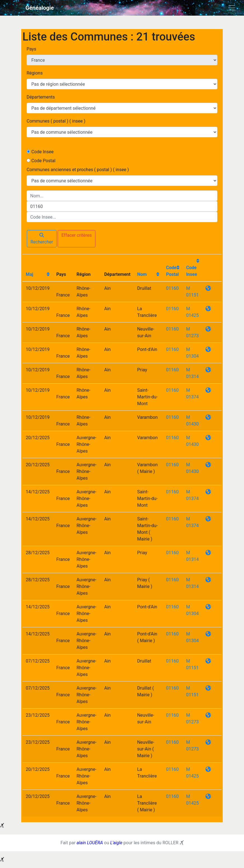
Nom (142, 274)
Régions (35, 73)
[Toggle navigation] (232, 8)
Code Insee (42, 152)
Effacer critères (76, 235)
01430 (192, 424)
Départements (41, 97)
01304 (192, 356)
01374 (192, 397)
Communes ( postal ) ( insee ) (56, 121)
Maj (30, 274)
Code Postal (43, 161)
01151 (192, 295)
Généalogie (40, 8)
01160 (172, 288)
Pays (31, 49)
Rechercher (42, 239)
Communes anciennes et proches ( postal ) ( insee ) (78, 170)
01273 (192, 336)
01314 (192, 376)
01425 (192, 315)
